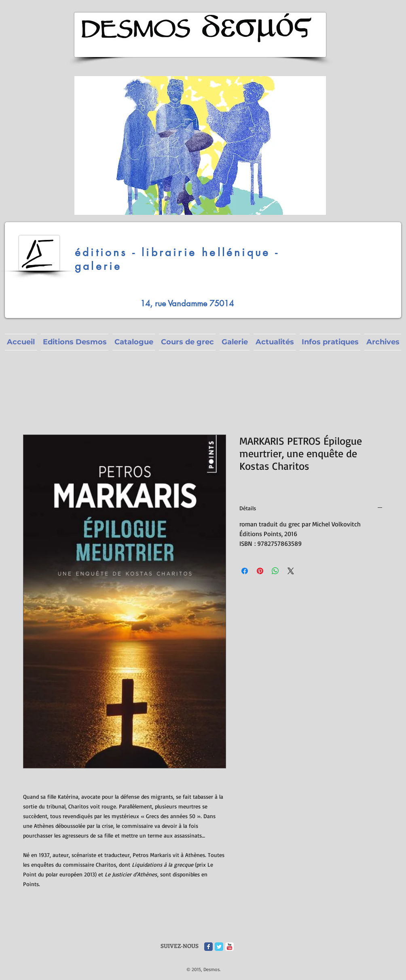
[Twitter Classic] (219, 947)
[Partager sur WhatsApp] (275, 571)
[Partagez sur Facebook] (245, 571)
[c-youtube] (229, 947)
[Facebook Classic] (208, 947)
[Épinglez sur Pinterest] (260, 571)
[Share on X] (291, 571)
